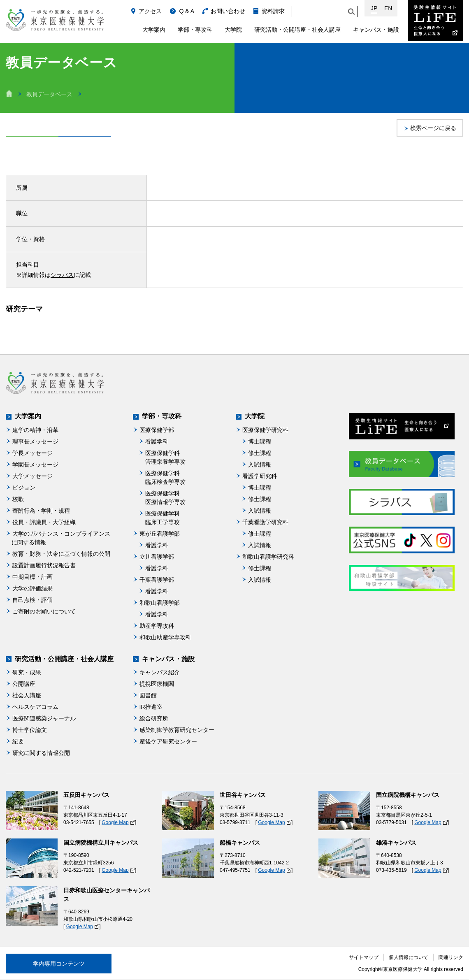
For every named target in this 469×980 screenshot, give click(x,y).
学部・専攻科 (195, 30)
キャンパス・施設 (376, 30)
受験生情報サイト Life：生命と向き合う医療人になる (436, 21)
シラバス (62, 275)
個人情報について (409, 957)
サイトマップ (364, 957)
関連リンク (451, 957)
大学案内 (154, 30)
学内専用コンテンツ (59, 964)
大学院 (233, 30)
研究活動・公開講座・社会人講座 (297, 30)
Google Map (115, 822)
